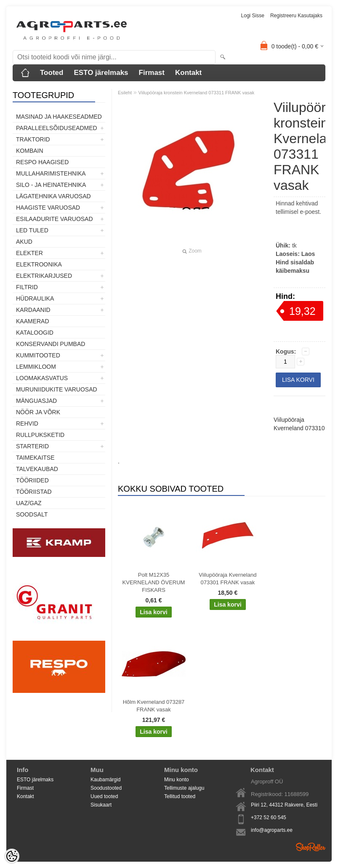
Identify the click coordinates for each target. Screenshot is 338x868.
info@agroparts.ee (272, 830)
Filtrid (27, 287)
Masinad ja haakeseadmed (59, 117)
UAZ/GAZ (29, 503)
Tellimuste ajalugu (184, 788)
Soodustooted (106, 788)
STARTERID (32, 446)
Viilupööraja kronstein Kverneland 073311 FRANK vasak (197, 93)
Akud (24, 242)
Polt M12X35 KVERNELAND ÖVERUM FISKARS (154, 582)
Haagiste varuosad (48, 208)
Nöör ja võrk (38, 412)
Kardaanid (33, 310)
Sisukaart (101, 805)
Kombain (30, 151)
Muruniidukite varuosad (57, 389)
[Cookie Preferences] (12, 856)
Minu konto (177, 780)
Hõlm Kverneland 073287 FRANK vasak (154, 706)
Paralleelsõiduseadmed (57, 128)
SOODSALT (32, 514)
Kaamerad (33, 321)
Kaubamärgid (105, 780)
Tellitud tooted (180, 796)
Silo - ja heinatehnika (51, 185)
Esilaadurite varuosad (55, 219)
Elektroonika (39, 264)
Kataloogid (35, 333)
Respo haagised (42, 162)
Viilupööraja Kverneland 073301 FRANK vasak (228, 579)
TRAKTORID (33, 139)
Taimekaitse (35, 458)
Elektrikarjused (44, 276)
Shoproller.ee (311, 847)
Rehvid (27, 423)
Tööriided (32, 480)
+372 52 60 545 (269, 817)
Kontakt (188, 73)
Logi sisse (253, 16)
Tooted (52, 73)
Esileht (125, 93)
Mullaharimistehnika (51, 173)
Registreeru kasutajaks (296, 16)
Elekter (29, 253)
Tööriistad (34, 492)
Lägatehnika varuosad (53, 196)
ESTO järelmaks (101, 73)
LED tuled (32, 230)
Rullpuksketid (40, 435)
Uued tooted (104, 796)
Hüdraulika (35, 298)
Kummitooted (38, 355)
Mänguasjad (36, 401)
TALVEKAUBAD (37, 469)
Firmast (152, 73)
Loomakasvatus (42, 378)
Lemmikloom (36, 367)
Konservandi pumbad (51, 344)
